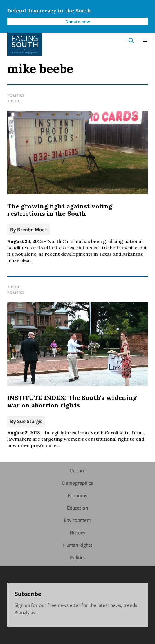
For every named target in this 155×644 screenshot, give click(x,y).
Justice (15, 101)
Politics (16, 95)
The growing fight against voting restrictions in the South (60, 210)
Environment (77, 520)
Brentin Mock (32, 229)
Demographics (77, 483)
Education (77, 508)
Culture (78, 470)
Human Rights (78, 545)
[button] (145, 40)
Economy (77, 495)
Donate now (78, 21)
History (77, 532)
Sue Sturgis (30, 421)
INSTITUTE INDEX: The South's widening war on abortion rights (72, 401)
